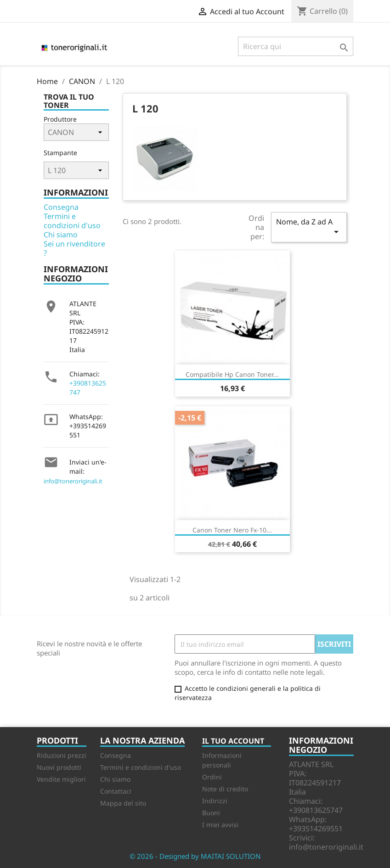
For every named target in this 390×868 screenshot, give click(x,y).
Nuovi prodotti (59, 767)
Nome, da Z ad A (309, 227)
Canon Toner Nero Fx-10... (232, 530)
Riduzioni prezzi (62, 755)
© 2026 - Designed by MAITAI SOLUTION (195, 856)
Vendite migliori (61, 779)
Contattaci (116, 791)
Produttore (60, 119)
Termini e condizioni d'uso (72, 221)
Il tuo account (233, 741)
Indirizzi (215, 801)
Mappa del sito (123, 803)
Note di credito (225, 789)
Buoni (211, 813)
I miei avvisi (220, 825)
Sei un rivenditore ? (74, 248)
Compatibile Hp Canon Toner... (232, 374)
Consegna (61, 207)
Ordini (212, 777)
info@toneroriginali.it (73, 481)
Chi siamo (61, 235)
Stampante (60, 153)
